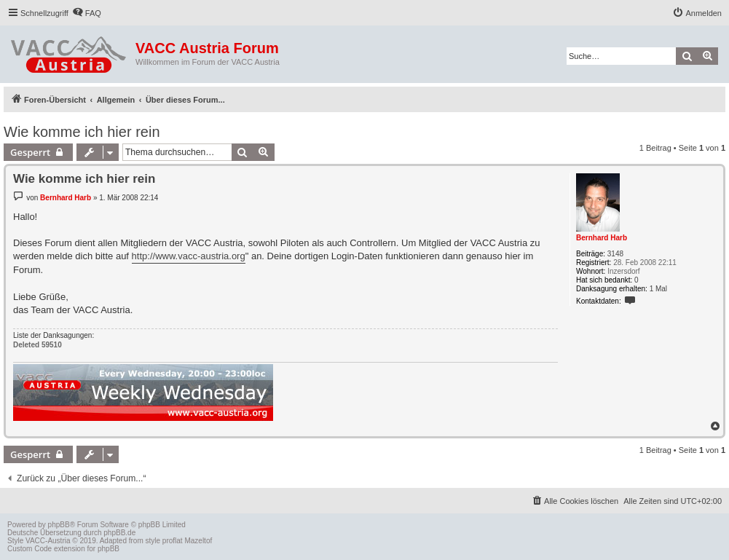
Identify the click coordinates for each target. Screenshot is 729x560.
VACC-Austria (48, 541)
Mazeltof (198, 541)
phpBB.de (119, 533)
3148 (615, 254)
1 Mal (658, 289)
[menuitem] (87, 13)
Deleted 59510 (38, 345)
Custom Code (29, 549)
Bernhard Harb (602, 238)
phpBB (59, 525)
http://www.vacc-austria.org (189, 256)
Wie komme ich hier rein (82, 132)
